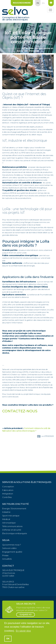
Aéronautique (9, 523)
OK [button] (8, 639)
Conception (8, 487)
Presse (5, 555)
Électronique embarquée (15, 533)
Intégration (8, 494)
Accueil (17, 48)
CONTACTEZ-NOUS (20, 411)
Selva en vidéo (9, 548)
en (43, 3)
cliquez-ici (26, 615)
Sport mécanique (11, 516)
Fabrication (8, 490)
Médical (6, 519)
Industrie (6, 512)
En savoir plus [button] (23, 631)
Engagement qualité (12, 552)
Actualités (7, 559)
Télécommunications (12, 526)
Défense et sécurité (12, 530)
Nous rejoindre (22, 3)
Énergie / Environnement (14, 509)
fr (38, 3)
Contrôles (7, 497)
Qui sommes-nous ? (12, 545)
